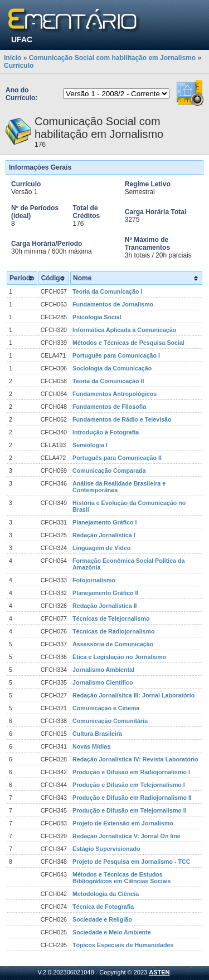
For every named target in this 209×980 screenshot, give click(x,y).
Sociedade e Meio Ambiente (112, 932)
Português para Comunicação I (116, 355)
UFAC (22, 39)
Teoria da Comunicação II (108, 381)
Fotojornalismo (94, 580)
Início (13, 58)
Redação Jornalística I (104, 535)
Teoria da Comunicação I (107, 291)
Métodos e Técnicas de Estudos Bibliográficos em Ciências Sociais (121, 878)
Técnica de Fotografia (103, 907)
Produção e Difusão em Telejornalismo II (130, 810)
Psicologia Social (97, 317)
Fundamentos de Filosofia (109, 407)
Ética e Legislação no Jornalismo (119, 657)
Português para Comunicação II (117, 458)
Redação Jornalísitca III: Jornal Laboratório (133, 695)
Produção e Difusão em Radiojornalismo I (131, 772)
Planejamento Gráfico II (105, 593)
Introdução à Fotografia (106, 432)
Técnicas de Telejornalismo (111, 618)
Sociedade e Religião (102, 919)
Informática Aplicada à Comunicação (124, 330)
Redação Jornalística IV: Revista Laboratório (135, 759)
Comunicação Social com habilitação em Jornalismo (112, 58)
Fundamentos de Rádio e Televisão (122, 419)
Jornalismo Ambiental (103, 670)
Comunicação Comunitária (110, 721)
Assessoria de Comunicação (113, 644)
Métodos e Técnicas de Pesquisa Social (128, 343)
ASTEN (159, 972)
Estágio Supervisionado (106, 849)
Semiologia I (90, 445)
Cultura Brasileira (97, 734)
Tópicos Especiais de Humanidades (123, 945)
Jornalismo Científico (103, 682)
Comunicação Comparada (109, 471)
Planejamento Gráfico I (104, 522)
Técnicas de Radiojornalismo (113, 631)
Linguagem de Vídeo (101, 548)
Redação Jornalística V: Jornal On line (127, 836)
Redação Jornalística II (105, 606)
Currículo (19, 66)
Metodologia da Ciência (106, 894)
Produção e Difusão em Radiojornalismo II (132, 798)
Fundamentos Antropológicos (115, 394)
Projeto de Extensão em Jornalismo (123, 823)
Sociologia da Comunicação (112, 368)
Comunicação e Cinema (106, 708)
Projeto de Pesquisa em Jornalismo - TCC (131, 862)
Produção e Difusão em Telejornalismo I (129, 785)
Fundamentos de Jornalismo (113, 304)
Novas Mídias (91, 746)
